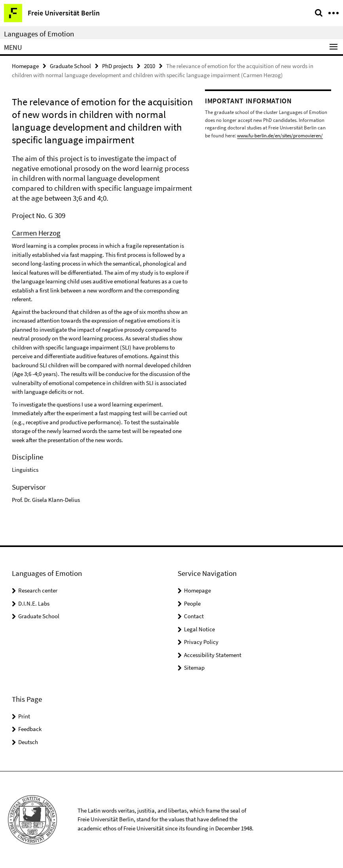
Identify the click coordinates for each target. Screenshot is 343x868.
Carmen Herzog (36, 233)
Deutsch (28, 742)
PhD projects (117, 66)
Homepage (25, 66)
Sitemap (194, 668)
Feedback (30, 729)
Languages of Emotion (39, 34)
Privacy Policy (201, 642)
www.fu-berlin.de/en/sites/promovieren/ (280, 136)
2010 (150, 66)
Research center (38, 590)
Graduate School (70, 66)
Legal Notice (199, 629)
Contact (194, 616)
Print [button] (24, 716)
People (192, 603)
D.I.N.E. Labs (34, 603)
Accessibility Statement (213, 655)
